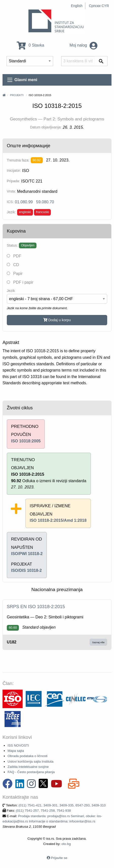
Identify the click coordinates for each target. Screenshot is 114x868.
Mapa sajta (16, 751)
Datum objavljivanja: (46, 127)
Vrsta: (11, 191)
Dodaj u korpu (57, 320)
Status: (12, 245)
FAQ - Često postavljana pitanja (31, 772)
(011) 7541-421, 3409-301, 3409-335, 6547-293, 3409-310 (62, 805)
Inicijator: (14, 170)
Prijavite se (59, 858)
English (77, 6)
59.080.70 (45, 202)
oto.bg (66, 844)
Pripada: (13, 181)
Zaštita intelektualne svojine (28, 767)
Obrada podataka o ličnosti (28, 756)
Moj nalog (83, 45)
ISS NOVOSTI (18, 745)
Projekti (17, 95)
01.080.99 (24, 202)
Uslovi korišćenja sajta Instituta (30, 761)
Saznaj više (98, 642)
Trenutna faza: (18, 160)
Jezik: (11, 212)
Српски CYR (99, 6)
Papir (15, 274)
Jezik (11, 291)
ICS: (10, 202)
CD (13, 265)
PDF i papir (20, 282)
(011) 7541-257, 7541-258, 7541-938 (43, 811)
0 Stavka (31, 45)
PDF (14, 256)
